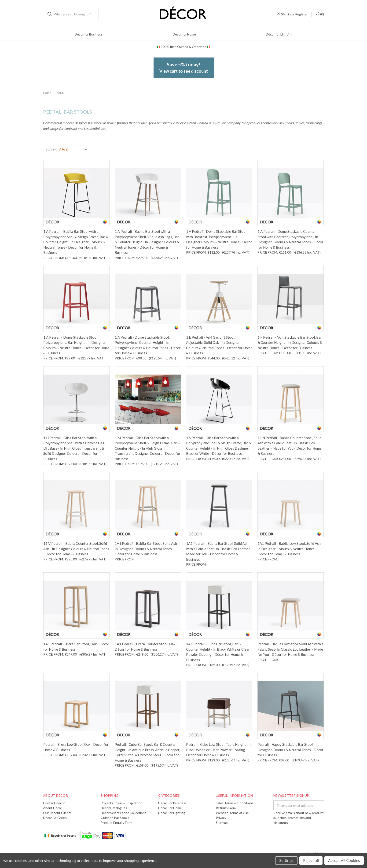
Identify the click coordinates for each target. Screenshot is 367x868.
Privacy (221, 818)
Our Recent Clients (57, 813)
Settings (286, 861)
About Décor (53, 808)
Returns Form (226, 808)
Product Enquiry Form (116, 823)
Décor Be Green (55, 818)
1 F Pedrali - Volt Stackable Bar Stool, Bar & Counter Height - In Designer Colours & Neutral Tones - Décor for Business (290, 343)
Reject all (311, 861)
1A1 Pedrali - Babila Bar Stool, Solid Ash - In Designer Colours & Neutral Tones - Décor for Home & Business (147, 549)
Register (301, 14)
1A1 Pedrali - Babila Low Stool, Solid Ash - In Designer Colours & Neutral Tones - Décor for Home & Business (290, 549)
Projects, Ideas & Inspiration (121, 803)
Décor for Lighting (279, 34)
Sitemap (222, 823)
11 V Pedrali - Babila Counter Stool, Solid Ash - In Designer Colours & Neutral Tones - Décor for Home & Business (76, 549)
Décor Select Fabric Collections (123, 813)
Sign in (286, 14)
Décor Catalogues (114, 808)
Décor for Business (89, 34)
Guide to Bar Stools (115, 818)
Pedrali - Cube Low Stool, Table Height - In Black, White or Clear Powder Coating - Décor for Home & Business (219, 750)
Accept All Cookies (344, 861)
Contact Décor (54, 803)
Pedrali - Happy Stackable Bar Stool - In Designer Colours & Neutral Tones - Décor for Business (290, 750)
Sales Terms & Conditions (235, 803)
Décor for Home (184, 34)
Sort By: (51, 149)
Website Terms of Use (232, 813)
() (320, 14)
